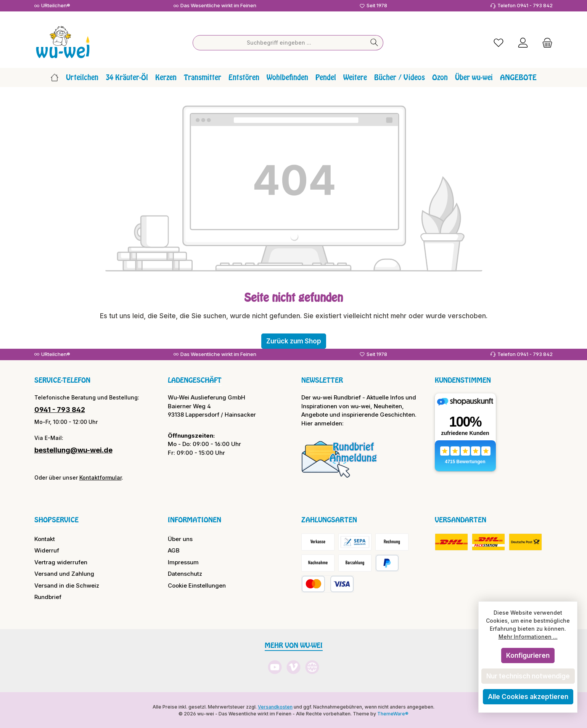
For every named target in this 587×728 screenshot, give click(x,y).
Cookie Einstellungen (197, 585)
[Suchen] (374, 42)
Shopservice (56, 519)
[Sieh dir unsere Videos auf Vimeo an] (293, 667)
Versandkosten (275, 706)
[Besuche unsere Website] (312, 667)
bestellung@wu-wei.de (73, 450)
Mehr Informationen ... (528, 637)
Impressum (183, 561)
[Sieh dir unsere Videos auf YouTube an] (275, 667)
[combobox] (279, 42)
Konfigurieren (528, 656)
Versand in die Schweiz (67, 585)
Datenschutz (185, 573)
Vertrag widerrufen (61, 561)
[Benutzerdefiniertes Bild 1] (339, 459)
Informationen (195, 519)
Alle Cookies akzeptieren (528, 697)
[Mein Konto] (523, 42)
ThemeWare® (393, 713)
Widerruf (47, 550)
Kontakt (45, 538)
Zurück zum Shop (294, 340)
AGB (174, 550)
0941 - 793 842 (60, 409)
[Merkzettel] (499, 42)
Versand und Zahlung (64, 573)
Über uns (180, 538)
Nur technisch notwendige (528, 676)
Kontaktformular (101, 477)
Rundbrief (48, 597)
